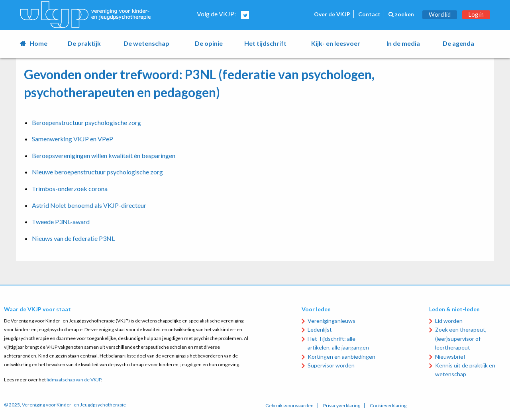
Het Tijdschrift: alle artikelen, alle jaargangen (338, 343)
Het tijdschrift (265, 43)
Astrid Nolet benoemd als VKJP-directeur (89, 205)
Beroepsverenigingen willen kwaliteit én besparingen (104, 155)
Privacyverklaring (342, 406)
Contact (369, 14)
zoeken (401, 14)
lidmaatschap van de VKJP (74, 380)
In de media (403, 43)
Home (38, 43)
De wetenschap (146, 43)
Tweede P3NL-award (61, 222)
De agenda (458, 43)
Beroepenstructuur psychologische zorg (86, 122)
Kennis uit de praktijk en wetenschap (465, 370)
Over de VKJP (332, 14)
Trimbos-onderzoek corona (70, 189)
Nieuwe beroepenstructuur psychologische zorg (97, 172)
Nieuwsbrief (450, 357)
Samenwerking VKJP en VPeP (73, 139)
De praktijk (84, 43)
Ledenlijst (320, 329)
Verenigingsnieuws (331, 321)
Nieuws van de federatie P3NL (73, 238)
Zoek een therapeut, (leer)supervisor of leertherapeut (461, 338)
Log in (476, 15)
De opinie (209, 43)
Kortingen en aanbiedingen (341, 357)
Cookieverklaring (388, 406)
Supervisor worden (331, 365)
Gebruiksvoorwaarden (289, 406)
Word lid (440, 15)
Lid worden (449, 321)
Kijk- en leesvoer (336, 43)
